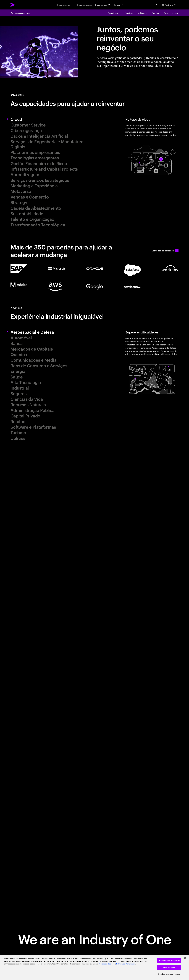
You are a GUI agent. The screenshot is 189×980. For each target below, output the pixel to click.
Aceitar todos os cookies (169, 961)
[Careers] (119, 5)
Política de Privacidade (126, 964)
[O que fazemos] (65, 5)
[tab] (51, 119)
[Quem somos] (103, 5)
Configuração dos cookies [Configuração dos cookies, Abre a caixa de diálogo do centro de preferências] (169, 974)
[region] (94, 967)
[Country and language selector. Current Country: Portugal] (169, 5)
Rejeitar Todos (169, 967)
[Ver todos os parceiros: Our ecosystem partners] (165, 251)
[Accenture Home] (19, 5)
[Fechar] (185, 958)
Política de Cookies (106, 964)
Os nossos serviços (20, 13)
